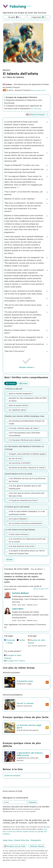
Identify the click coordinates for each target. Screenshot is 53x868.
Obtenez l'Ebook (37, 846)
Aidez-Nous (8, 840)
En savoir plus (36, 109)
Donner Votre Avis (22, 840)
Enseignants (36, 840)
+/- (47, 122)
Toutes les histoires (12, 776)
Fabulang (18, 6)
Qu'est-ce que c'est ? (38, 90)
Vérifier (9, 560)
